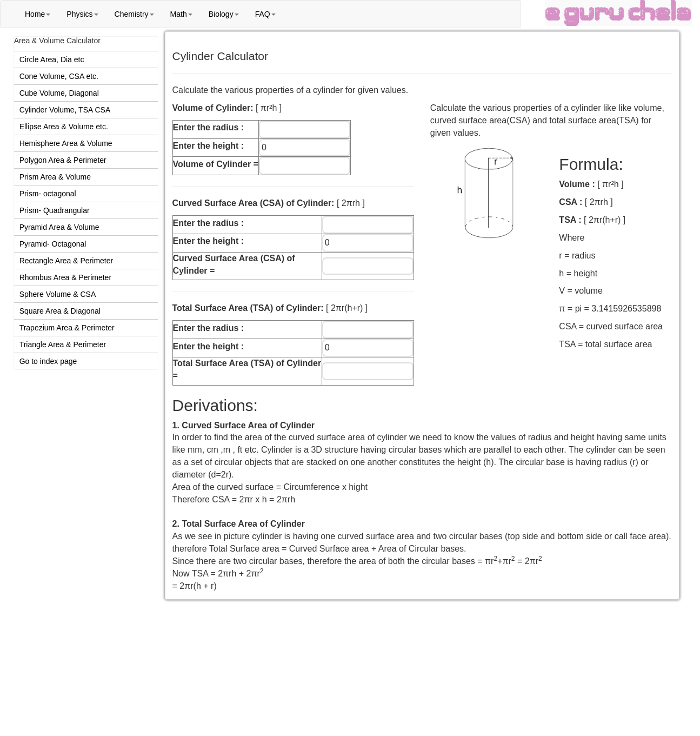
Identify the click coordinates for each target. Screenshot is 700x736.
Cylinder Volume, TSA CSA (65, 110)
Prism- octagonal (48, 194)
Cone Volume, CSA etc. (59, 76)
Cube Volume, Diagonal (59, 93)
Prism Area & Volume (55, 177)
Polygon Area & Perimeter (63, 160)
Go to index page (48, 361)
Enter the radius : (209, 127)
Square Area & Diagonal (60, 311)
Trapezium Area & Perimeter (67, 328)
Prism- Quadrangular (55, 210)
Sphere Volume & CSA (58, 294)
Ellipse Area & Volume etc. (64, 127)
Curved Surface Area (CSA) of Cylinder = (234, 264)
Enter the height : (209, 146)
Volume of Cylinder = (216, 164)
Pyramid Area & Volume (59, 227)
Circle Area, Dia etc (52, 59)
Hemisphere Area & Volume (66, 143)
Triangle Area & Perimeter (63, 344)
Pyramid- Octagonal (53, 244)
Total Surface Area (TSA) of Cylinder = (247, 369)
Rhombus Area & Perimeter (65, 277)
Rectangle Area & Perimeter (66, 261)
